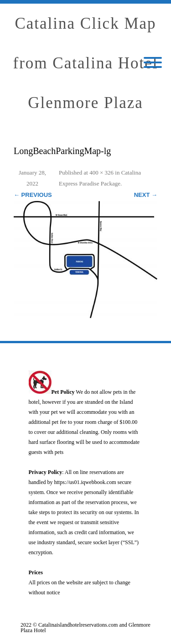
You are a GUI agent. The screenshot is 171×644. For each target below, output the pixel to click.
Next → (146, 195)
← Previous (33, 195)
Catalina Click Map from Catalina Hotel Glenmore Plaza (86, 63)
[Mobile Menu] (153, 63)
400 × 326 (101, 173)
